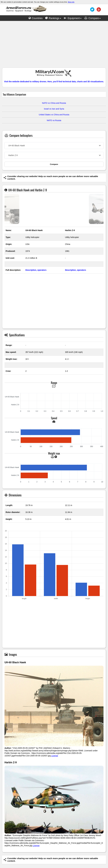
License (55, 756)
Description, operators (36, 270)
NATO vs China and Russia (54, 103)
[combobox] (54, 146)
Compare (54, 164)
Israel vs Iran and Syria (54, 109)
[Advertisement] (54, 46)
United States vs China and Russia (54, 115)
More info (71, 2)
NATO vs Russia (54, 120)
